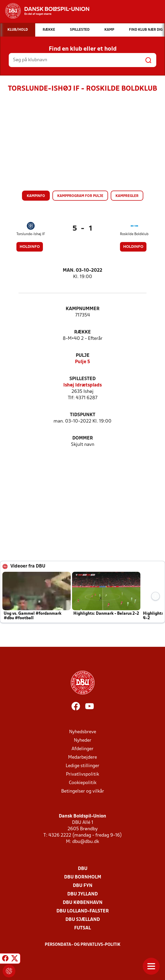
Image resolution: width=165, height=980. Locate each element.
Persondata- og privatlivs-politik (83, 945)
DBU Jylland (82, 894)
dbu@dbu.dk (86, 842)
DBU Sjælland (83, 920)
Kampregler (127, 196)
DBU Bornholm (83, 877)
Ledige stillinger (82, 766)
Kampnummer (83, 309)
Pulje (83, 356)
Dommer (83, 438)
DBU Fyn (83, 886)
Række (82, 332)
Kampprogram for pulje (80, 196)
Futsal (82, 928)
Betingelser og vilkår (83, 791)
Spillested (82, 379)
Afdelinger (82, 749)
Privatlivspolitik (82, 774)
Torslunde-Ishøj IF (31, 234)
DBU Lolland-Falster (83, 911)
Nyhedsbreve (83, 732)
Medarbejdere (82, 757)
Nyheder (83, 741)
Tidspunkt (83, 415)
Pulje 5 (82, 362)
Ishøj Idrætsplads (82, 385)
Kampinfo (36, 196)
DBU (83, 869)
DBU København (83, 903)
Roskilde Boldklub (134, 234)
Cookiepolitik (83, 783)
